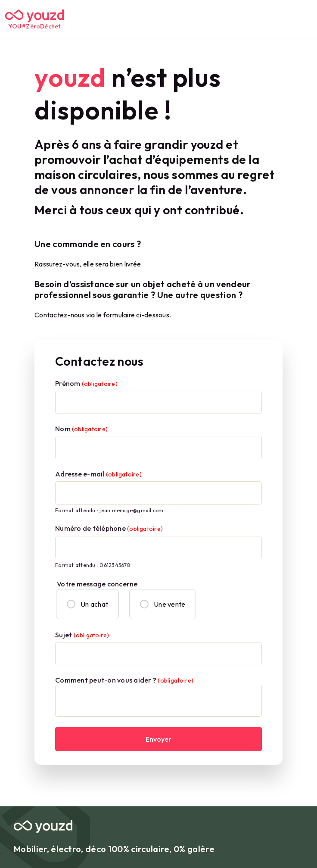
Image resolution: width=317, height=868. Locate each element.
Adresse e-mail (98, 474)
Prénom (86, 383)
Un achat (87, 604)
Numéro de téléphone (109, 528)
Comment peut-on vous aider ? (124, 680)
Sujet (82, 635)
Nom (81, 429)
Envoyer (158, 739)
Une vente (163, 604)
